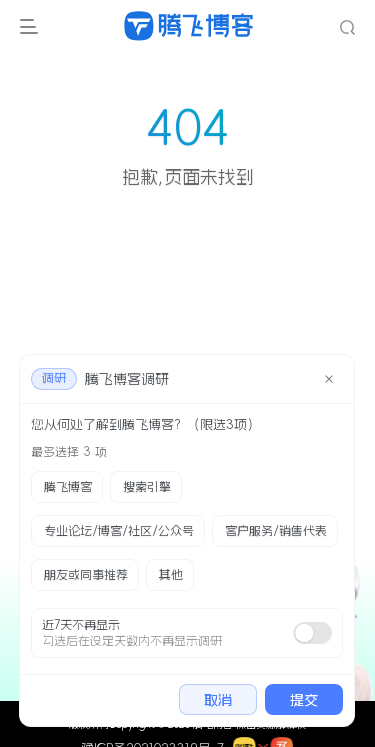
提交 (304, 700)
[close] (329, 379)
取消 (218, 700)
